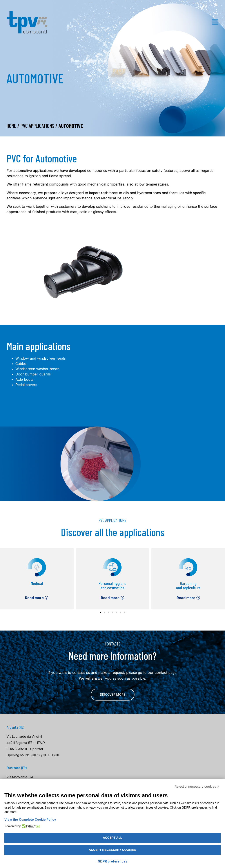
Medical (37, 583)
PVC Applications (37, 126)
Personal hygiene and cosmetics (112, 585)
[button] (101, 612)
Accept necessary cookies (112, 850)
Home (11, 126)
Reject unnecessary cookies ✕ (197, 786)
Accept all (112, 838)
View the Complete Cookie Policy (30, 819)
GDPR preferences (113, 861)
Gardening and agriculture (188, 585)
